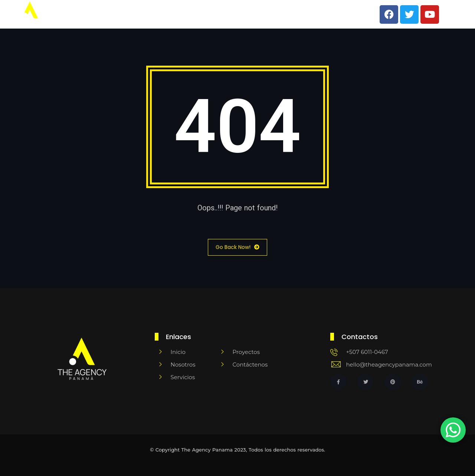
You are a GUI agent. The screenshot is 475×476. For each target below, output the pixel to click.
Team (219, 14)
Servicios (255, 14)
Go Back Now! (237, 247)
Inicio (187, 14)
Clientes (296, 14)
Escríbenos (339, 14)
